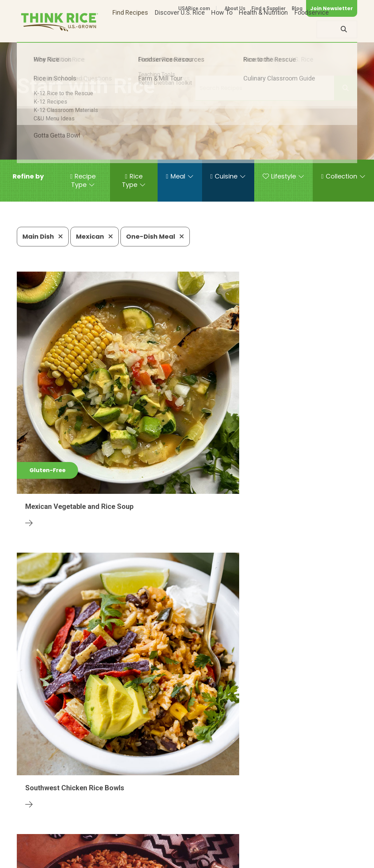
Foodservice (312, 29)
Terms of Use (337, 851)
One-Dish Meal (155, 236)
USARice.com (194, 8)
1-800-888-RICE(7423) (172, 830)
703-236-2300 (106, 830)
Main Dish (43, 236)
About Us (235, 8)
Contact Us (225, 851)
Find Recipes (130, 29)
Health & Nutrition (263, 29)
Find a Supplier (269, 8)
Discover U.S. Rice (180, 29)
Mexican (95, 236)
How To (222, 29)
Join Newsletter (332, 8)
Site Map (302, 851)
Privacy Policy (265, 851)
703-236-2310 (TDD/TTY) (252, 830)
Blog (297, 8)
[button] (28, 176)
